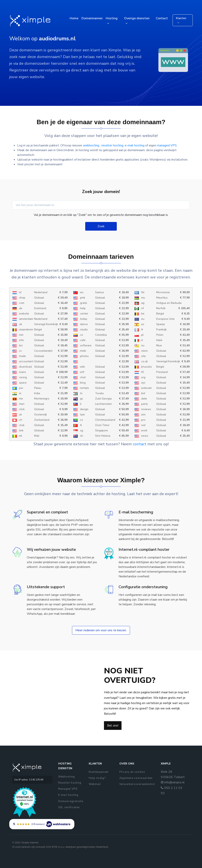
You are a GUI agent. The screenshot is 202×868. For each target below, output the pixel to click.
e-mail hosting (135, 145)
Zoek (101, 226)
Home (74, 18)
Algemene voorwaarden (136, 778)
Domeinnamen (92, 18)
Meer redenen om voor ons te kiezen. (101, 630)
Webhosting (67, 777)
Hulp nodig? (97, 778)
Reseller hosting (70, 783)
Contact (162, 18)
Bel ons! (113, 726)
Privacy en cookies (132, 772)
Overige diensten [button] (137, 18)
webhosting (91, 145)
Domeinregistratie (71, 801)
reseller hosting (112, 145)
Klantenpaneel (99, 772)
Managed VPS (68, 789)
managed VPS (167, 145)
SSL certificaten (69, 807)
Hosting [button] (112, 18)
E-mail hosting (68, 795)
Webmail (95, 784)
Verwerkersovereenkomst (137, 784)
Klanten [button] (181, 18)
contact (140, 444)
